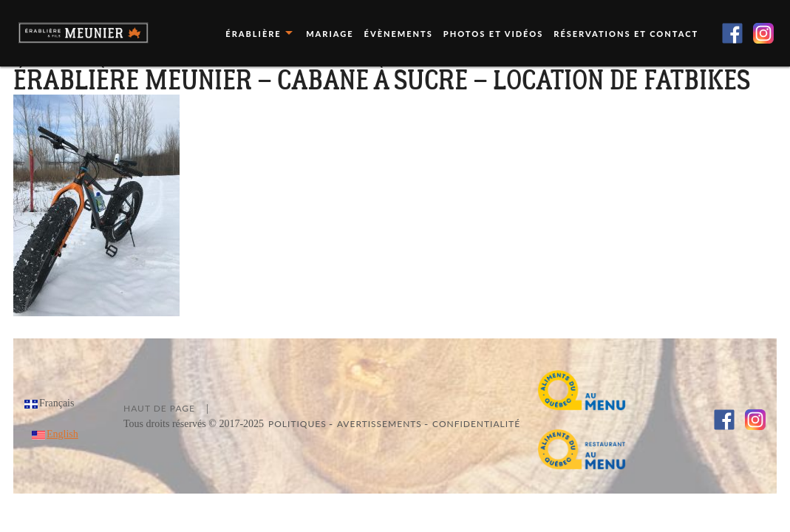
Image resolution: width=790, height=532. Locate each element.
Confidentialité (476, 424)
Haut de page (159, 408)
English (62, 434)
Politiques (297, 424)
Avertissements (379, 424)
